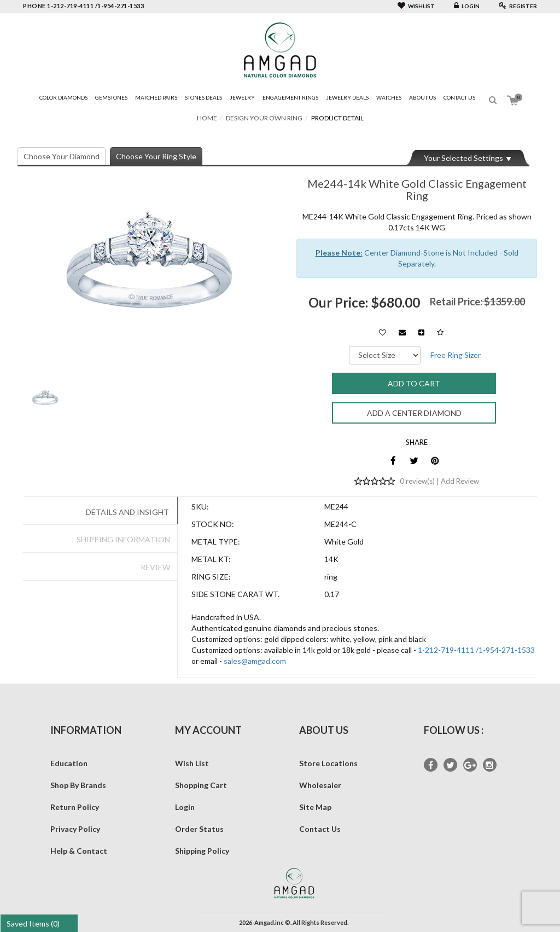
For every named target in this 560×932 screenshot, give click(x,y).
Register (518, 6)
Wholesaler (320, 785)
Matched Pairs (156, 97)
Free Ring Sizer (456, 355)
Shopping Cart (201, 785)
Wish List (192, 763)
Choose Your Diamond (62, 156)
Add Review (460, 481)
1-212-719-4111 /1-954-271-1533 (476, 650)
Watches (389, 97)
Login (467, 6)
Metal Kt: (211, 559)
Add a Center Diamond (414, 413)
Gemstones (111, 97)
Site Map (315, 807)
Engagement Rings (290, 97)
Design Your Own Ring (264, 118)
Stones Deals (203, 97)
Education (69, 763)
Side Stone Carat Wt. (235, 594)
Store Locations (328, 763)
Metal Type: (216, 542)
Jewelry (242, 97)
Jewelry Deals (347, 97)
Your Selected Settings (463, 158)
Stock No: (213, 524)
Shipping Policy (202, 851)
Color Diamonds (63, 97)
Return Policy (75, 807)
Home (207, 118)
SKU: (200, 506)
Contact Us (459, 97)
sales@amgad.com (255, 661)
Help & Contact (79, 851)
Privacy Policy (75, 829)
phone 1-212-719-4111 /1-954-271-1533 (83, 6)
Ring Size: (211, 577)
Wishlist (416, 6)
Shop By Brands (78, 785)
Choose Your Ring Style (156, 156)
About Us (422, 97)
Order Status (199, 829)
